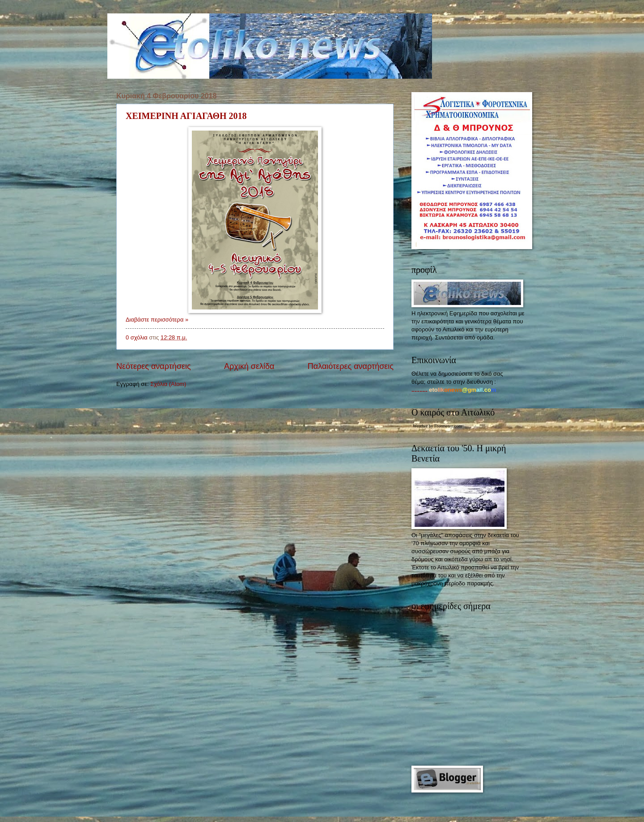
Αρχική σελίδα (249, 366)
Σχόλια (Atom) (168, 384)
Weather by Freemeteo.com (437, 426)
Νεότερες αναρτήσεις (154, 366)
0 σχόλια (137, 337)
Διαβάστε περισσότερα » (157, 320)
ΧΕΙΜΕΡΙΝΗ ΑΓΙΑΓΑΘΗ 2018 (186, 116)
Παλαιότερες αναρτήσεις (351, 366)
